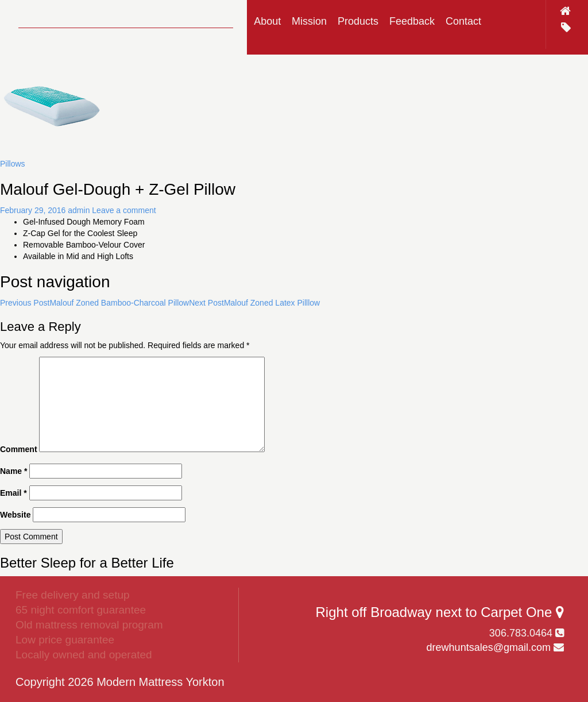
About (267, 21)
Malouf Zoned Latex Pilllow (254, 303)
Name (13, 471)
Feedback (412, 21)
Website (15, 515)
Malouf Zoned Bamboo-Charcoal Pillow (94, 303)
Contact (463, 21)
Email (13, 493)
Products (358, 21)
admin (79, 210)
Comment (19, 449)
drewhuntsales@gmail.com (489, 647)
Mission (309, 21)
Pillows (13, 164)
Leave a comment (124, 210)
